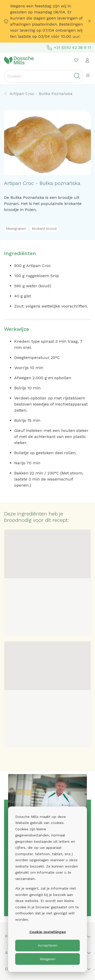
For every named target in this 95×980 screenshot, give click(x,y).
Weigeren (48, 959)
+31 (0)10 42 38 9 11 (69, 48)
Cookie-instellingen (48, 932)
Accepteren (48, 945)
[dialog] (48, 889)
